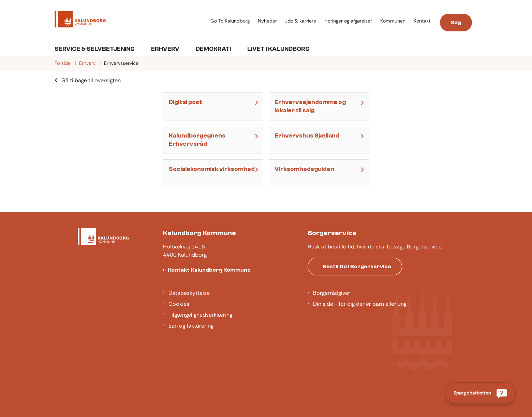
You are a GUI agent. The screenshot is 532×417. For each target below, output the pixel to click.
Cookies (179, 304)
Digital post (186, 102)
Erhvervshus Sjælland (307, 136)
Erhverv (165, 49)
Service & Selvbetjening (95, 49)
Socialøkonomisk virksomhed (212, 169)
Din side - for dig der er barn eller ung (360, 304)
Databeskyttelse (189, 293)
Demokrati (213, 49)
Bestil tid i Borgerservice (357, 267)
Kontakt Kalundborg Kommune (209, 270)
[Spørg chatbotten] (480, 393)
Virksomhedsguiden (304, 169)
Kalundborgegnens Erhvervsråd (197, 140)
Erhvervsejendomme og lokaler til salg (310, 106)
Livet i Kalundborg (278, 49)
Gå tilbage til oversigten (91, 80)
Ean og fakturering (191, 326)
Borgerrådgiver (332, 293)
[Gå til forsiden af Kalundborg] (80, 20)
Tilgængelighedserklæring (200, 315)
